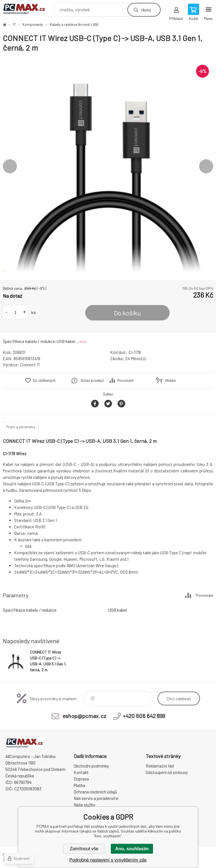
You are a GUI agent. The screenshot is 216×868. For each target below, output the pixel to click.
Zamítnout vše (84, 849)
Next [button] (206, 166)
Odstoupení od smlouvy (167, 772)
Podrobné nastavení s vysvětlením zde (108, 860)
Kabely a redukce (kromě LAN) (74, 24)
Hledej (146, 10)
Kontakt (81, 772)
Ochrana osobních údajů (95, 792)
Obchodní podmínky (91, 766)
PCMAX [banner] (28, 8)
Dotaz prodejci (92, 380)
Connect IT (30, 365)
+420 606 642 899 (144, 716)
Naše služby (85, 805)
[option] (108, 166)
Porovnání (125, 380)
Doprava (81, 779)
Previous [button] (10, 166)
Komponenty (33, 24)
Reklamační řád (160, 766)
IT (14, 24)
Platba (79, 785)
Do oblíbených (44, 380)
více (83, 341)
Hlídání (170, 380)
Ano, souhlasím (132, 849)
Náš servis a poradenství (96, 798)
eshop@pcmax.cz (84, 716)
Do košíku (127, 313)
